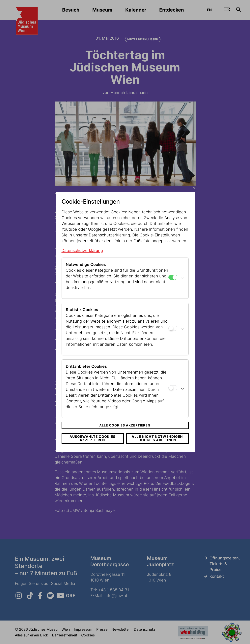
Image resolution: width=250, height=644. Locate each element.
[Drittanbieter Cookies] (173, 388)
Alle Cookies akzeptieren (125, 425)
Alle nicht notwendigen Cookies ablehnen (157, 438)
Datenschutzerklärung (82, 251)
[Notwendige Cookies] (173, 277)
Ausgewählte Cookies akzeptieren (92, 438)
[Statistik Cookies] (173, 328)
